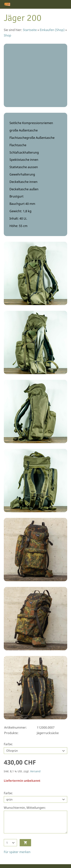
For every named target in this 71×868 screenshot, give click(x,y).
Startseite (30, 30)
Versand (35, 771)
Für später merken (17, 852)
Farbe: (8, 744)
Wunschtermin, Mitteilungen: (25, 808)
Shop (7, 35)
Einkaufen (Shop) (52, 30)
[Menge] (10, 843)
